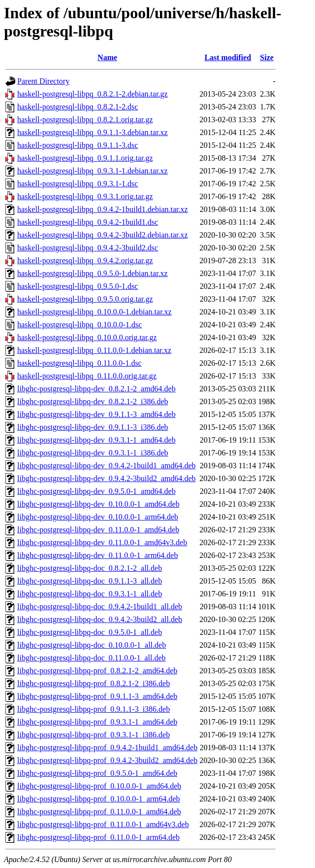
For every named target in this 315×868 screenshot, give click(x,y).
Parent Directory (43, 81)
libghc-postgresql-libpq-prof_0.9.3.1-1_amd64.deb (97, 722)
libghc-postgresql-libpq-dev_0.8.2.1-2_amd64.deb (96, 389)
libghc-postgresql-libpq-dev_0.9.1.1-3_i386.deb (93, 427)
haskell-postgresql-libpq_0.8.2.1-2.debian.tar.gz (93, 94)
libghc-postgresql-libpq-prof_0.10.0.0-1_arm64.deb (99, 799)
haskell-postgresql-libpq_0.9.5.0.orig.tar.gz (85, 299)
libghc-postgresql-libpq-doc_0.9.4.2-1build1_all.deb (100, 607)
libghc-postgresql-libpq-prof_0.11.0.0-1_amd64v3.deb (103, 824)
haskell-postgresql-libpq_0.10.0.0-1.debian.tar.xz (94, 312)
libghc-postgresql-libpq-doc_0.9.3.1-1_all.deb (90, 594)
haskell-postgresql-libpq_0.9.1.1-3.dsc (78, 145)
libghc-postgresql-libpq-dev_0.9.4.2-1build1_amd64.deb (107, 466)
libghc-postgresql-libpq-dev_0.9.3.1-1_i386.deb (93, 453)
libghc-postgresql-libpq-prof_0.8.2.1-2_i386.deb (94, 683)
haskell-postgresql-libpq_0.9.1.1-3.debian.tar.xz (93, 132)
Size (267, 57)
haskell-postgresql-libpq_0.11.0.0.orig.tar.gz (87, 376)
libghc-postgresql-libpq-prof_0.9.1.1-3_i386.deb (94, 709)
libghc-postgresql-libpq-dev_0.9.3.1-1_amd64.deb (96, 440)
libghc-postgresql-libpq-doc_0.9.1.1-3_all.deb (90, 581)
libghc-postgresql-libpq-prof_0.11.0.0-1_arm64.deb (98, 837)
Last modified (228, 57)
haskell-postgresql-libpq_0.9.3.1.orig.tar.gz (85, 196)
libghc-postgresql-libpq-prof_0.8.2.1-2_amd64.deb (97, 671)
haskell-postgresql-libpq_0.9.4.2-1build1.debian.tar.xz (103, 209)
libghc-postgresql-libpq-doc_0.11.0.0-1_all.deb (92, 658)
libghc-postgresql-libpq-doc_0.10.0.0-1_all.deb (92, 645)
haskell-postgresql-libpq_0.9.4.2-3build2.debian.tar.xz (103, 235)
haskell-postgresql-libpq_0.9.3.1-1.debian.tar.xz (93, 171)
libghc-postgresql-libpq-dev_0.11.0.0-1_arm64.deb (97, 555)
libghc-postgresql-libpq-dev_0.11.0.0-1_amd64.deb (98, 530)
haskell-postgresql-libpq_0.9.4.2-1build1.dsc (88, 222)
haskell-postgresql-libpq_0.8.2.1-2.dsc (78, 107)
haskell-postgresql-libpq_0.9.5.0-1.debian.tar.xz (93, 273)
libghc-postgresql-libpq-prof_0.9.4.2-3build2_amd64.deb (107, 760)
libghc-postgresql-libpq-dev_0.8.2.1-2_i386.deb (93, 401)
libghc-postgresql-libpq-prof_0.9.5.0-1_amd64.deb (97, 773)
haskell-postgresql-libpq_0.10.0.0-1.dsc (79, 325)
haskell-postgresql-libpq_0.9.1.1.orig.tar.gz (85, 158)
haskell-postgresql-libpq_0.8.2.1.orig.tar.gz (85, 120)
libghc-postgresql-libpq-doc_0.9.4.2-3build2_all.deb (100, 619)
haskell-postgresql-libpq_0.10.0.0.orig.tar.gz (87, 337)
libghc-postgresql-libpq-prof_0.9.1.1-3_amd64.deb (97, 696)
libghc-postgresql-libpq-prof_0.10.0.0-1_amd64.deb (99, 786)
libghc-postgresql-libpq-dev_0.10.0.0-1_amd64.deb (98, 504)
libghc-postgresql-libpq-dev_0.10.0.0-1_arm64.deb (98, 517)
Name (107, 57)
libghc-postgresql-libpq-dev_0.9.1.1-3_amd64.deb (96, 414)
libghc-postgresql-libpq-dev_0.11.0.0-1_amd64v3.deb (102, 542)
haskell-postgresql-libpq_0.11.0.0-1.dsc (79, 363)
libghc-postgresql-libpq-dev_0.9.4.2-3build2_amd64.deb (107, 478)
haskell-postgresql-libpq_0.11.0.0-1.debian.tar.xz (94, 350)
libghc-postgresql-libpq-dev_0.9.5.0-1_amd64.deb (96, 491)
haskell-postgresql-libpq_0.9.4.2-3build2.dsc (88, 248)
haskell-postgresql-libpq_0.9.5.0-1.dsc (78, 286)
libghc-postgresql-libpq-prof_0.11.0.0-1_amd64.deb (99, 812)
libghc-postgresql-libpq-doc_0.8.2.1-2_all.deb (90, 568)
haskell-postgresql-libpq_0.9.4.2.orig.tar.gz (85, 260)
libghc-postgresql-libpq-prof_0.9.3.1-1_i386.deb (94, 735)
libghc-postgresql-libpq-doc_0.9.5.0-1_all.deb (90, 632)
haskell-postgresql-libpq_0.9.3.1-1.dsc (78, 184)
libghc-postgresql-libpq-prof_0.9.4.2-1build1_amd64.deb (107, 747)
